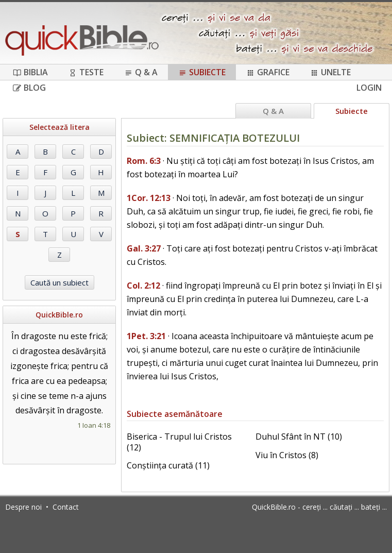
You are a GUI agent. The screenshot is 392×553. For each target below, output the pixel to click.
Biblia (30, 72)
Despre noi (23, 507)
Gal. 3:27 (144, 248)
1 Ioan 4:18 (94, 425)
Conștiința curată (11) (168, 465)
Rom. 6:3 (144, 161)
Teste (86, 72)
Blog (29, 88)
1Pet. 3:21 (146, 336)
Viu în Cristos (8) (287, 455)
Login (369, 88)
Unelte (330, 72)
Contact (66, 507)
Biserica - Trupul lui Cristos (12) (179, 442)
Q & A (141, 72)
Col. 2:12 (143, 286)
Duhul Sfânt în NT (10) (299, 437)
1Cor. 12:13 (149, 198)
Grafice (268, 72)
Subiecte (202, 72)
